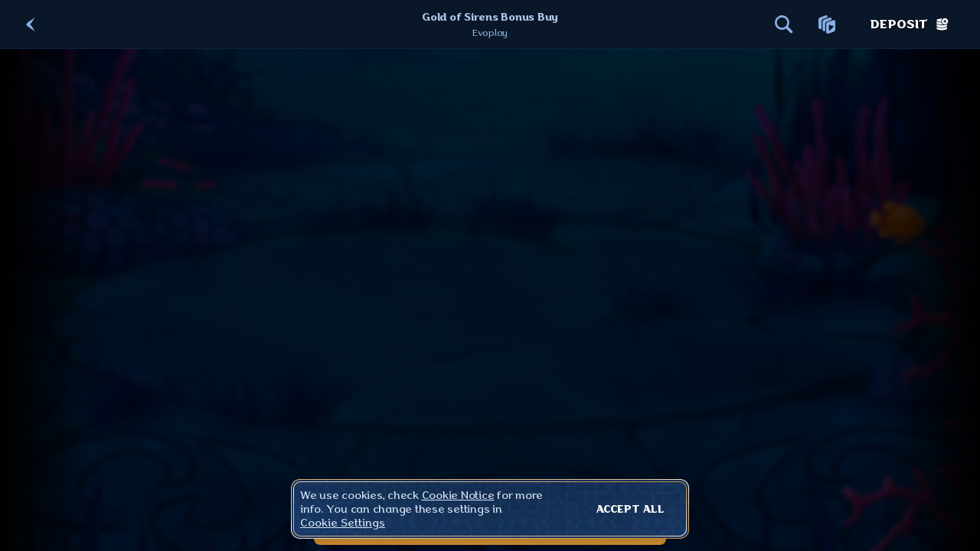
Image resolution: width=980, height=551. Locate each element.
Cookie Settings (343, 523)
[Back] (31, 24)
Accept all (630, 509)
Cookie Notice (458, 495)
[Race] (827, 24)
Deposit (910, 24)
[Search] (784, 24)
